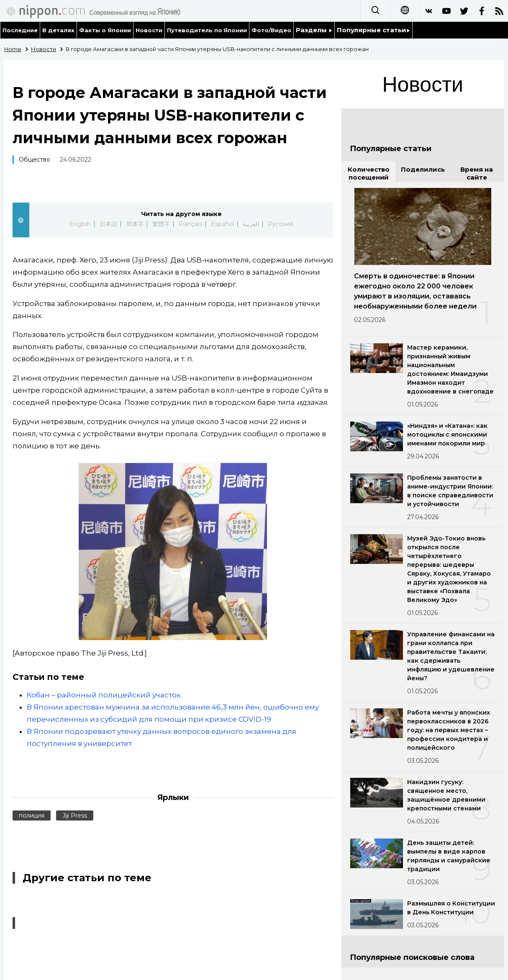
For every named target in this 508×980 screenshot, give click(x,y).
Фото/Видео (271, 30)
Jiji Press (75, 815)
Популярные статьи (373, 30)
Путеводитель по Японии (207, 30)
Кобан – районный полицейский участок (104, 695)
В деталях (58, 30)
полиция (32, 815)
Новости (149, 30)
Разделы (314, 30)
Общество (35, 159)
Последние (20, 30)
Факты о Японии (105, 30)
